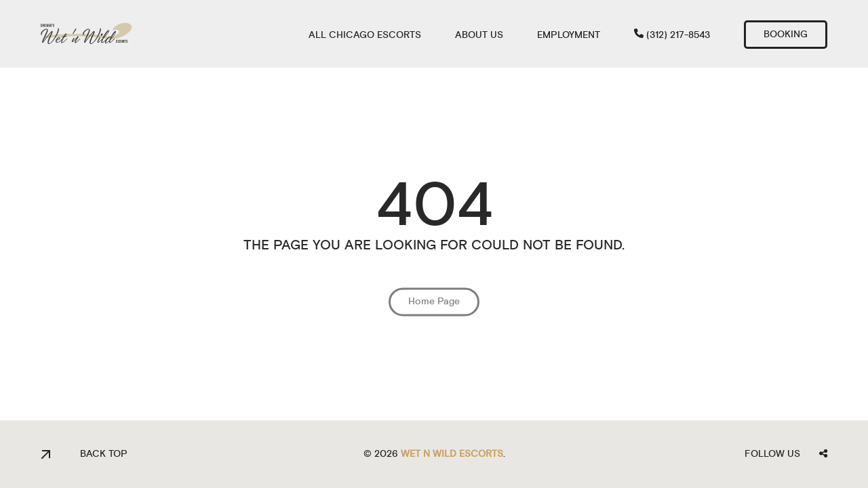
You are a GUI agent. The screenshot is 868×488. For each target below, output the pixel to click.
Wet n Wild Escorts (452, 454)
